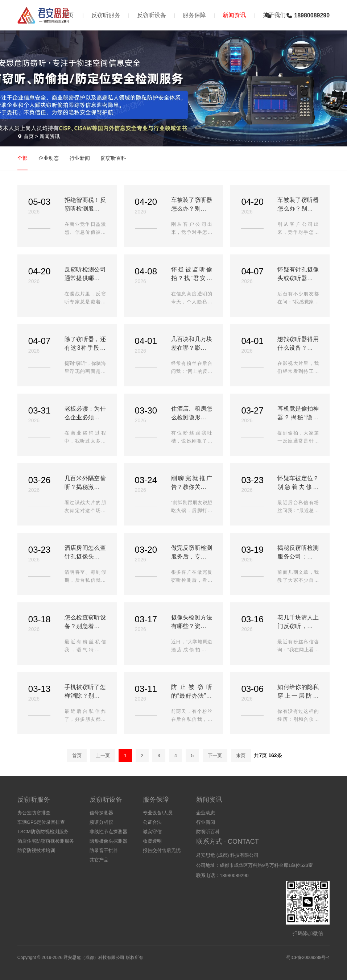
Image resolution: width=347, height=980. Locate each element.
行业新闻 (80, 158)
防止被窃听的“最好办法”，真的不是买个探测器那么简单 (192, 692)
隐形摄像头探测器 (108, 841)
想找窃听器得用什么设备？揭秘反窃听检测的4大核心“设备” (298, 344)
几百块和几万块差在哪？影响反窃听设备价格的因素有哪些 (192, 344)
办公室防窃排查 (34, 813)
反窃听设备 (152, 15)
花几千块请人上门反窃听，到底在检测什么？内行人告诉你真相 (298, 622)
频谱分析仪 (101, 822)
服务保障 (194, 15)
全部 (22, 158)
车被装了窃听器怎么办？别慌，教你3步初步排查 (192, 205)
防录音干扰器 (104, 850)
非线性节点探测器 (108, 832)
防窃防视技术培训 (36, 850)
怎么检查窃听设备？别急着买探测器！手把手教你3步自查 (85, 622)
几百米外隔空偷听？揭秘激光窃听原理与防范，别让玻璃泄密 (85, 483)
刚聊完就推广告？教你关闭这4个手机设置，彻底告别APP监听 (192, 483)
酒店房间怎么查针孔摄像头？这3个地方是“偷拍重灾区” (85, 553)
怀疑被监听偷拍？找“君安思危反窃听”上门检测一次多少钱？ (192, 275)
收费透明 (152, 841)
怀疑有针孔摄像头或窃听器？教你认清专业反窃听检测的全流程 (298, 275)
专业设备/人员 (158, 813)
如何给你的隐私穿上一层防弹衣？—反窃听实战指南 (298, 692)
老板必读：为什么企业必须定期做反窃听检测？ (85, 414)
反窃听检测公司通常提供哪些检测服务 (85, 275)
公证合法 (152, 822)
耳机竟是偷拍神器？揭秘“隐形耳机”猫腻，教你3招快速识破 (298, 414)
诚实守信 (152, 832)
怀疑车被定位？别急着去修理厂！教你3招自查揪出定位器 (298, 483)
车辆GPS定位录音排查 (41, 822)
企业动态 (49, 158)
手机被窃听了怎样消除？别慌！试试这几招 (85, 692)
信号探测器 (101, 813)
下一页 (215, 755)
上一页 (103, 755)
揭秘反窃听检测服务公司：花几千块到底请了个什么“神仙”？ (298, 553)
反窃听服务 (106, 15)
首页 (29, 136)
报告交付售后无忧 (162, 850)
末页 (241, 755)
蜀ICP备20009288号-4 (308, 958)
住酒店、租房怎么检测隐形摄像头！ (192, 414)
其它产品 (99, 860)
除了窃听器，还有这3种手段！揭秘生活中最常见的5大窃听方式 (85, 344)
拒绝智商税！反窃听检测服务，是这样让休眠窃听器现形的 (85, 205)
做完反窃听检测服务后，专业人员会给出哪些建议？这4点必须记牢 (192, 553)
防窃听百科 (113, 158)
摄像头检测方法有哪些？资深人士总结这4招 (192, 622)
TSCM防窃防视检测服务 (43, 832)
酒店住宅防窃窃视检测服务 (46, 841)
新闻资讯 (234, 15)
